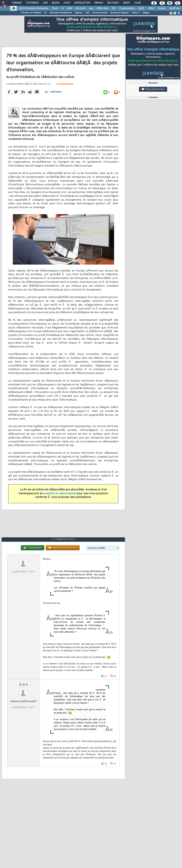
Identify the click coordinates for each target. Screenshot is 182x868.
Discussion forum (153, 89)
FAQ (45, 3)
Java (91, 8)
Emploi (99, 3)
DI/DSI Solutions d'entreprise (33, 8)
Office (151, 8)
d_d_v (24, 684)
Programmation (127, 8)
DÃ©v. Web (102, 8)
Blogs (55, 3)
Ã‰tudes (113, 3)
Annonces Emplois (119, 13)
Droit (127, 3)
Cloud (55, 8)
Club (137, 3)
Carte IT (136, 13)
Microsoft (80, 8)
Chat (67, 3)
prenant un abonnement (60, 494)
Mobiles (162, 8)
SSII (88, 13)
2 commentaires (65, 84)
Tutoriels (32, 3)
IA (62, 8)
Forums (17, 3)
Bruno (47, 84)
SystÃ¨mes (175, 8)
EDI (114, 8)
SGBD (141, 8)
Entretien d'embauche (61, 13)
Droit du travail (100, 13)
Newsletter (82, 3)
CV (45, 13)
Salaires (79, 13)
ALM (69, 8)
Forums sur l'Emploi (31, 13)
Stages (146, 13)
